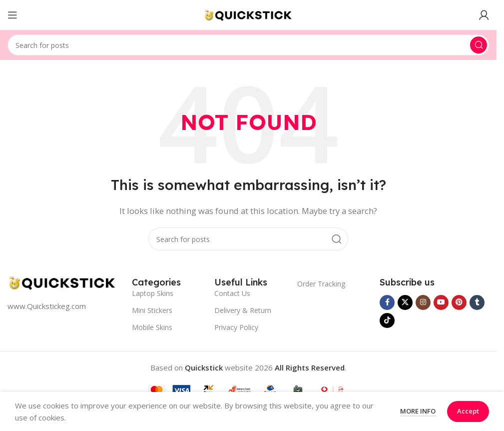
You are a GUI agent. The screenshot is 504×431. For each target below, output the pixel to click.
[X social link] (405, 302)
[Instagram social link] (423, 302)
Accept (468, 411)
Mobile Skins (152, 327)
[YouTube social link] (441, 302)
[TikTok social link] (387, 320)
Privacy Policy (236, 327)
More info (419, 411)
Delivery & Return (243, 310)
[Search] (248, 45)
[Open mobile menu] (12, 15)
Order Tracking (321, 284)
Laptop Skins (153, 293)
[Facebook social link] (387, 302)
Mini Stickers (152, 310)
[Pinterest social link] (459, 302)
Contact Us (232, 293)
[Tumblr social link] (477, 302)
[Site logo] (248, 14)
